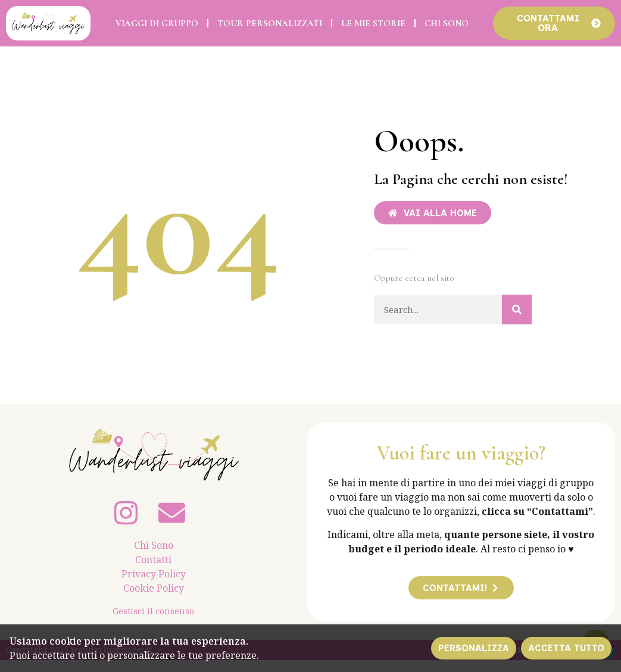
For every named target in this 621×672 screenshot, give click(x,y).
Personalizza (472, 648)
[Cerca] (517, 310)
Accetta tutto (566, 648)
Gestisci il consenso (153, 611)
